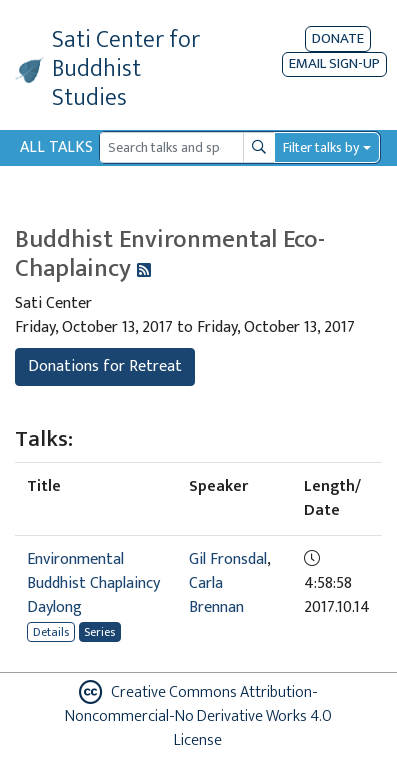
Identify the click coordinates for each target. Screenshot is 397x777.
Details (51, 632)
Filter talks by (321, 147)
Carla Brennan (216, 595)
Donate (338, 38)
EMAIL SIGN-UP (334, 64)
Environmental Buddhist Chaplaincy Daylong (93, 583)
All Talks (56, 147)
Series (99, 632)
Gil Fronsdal (228, 559)
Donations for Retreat (105, 366)
